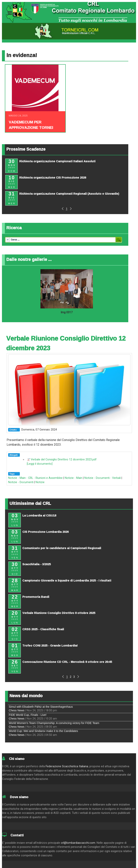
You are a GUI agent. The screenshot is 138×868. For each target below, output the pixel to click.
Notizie (40, 482)
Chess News (17, 710)
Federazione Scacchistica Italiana (67, 766)
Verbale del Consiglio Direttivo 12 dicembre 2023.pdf (64, 460)
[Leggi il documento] (40, 464)
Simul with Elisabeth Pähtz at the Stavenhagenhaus (41, 707)
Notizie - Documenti (21, 482)
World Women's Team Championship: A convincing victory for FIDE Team (54, 723)
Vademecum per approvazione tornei (31, 125)
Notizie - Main (73, 478)
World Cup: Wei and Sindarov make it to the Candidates (43, 731)
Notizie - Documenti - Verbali (103, 478)
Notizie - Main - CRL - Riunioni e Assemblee (35, 478)
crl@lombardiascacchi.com (78, 843)
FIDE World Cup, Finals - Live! (28, 715)
